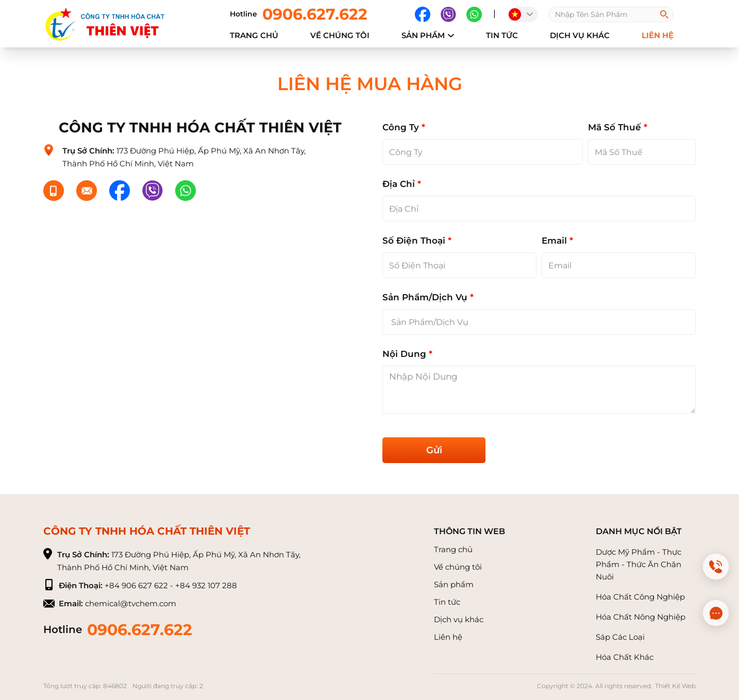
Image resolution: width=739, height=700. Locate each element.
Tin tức (502, 35)
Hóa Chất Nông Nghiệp (641, 617)
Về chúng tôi (458, 567)
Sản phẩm (428, 35)
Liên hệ (658, 35)
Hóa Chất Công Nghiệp (640, 597)
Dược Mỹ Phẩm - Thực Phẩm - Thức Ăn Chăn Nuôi (639, 564)
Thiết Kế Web (675, 686)
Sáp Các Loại (620, 637)
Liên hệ (448, 637)
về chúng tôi (340, 35)
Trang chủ (254, 35)
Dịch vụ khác (580, 35)
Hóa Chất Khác (625, 657)
